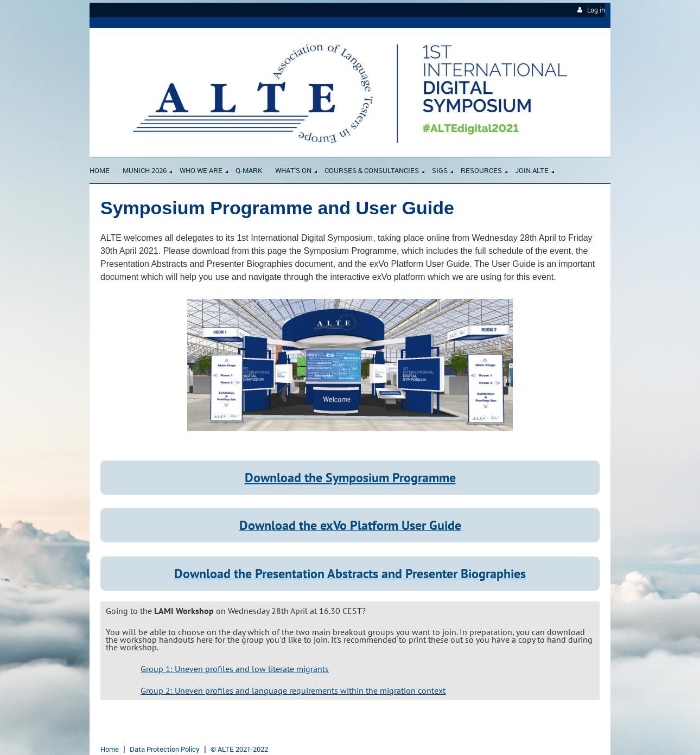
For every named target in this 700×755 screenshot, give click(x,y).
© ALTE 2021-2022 (239, 749)
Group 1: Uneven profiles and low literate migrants (235, 669)
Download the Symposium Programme (350, 478)
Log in (596, 10)
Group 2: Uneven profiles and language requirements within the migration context (293, 690)
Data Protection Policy (165, 749)
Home (110, 749)
